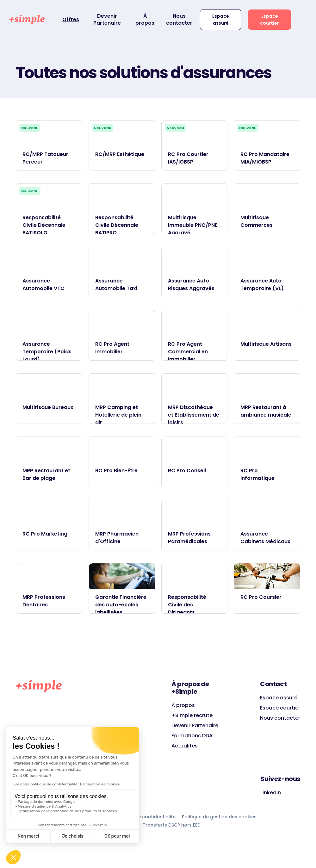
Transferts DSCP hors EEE (171, 825)
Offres (71, 19)
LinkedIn (271, 793)
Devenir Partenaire (107, 19)
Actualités (185, 746)
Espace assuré (221, 20)
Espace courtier (270, 20)
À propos (145, 19)
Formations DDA (192, 736)
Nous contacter (179, 19)
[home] (27, 20)
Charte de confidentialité (146, 817)
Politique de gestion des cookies (219, 817)
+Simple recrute (192, 715)
